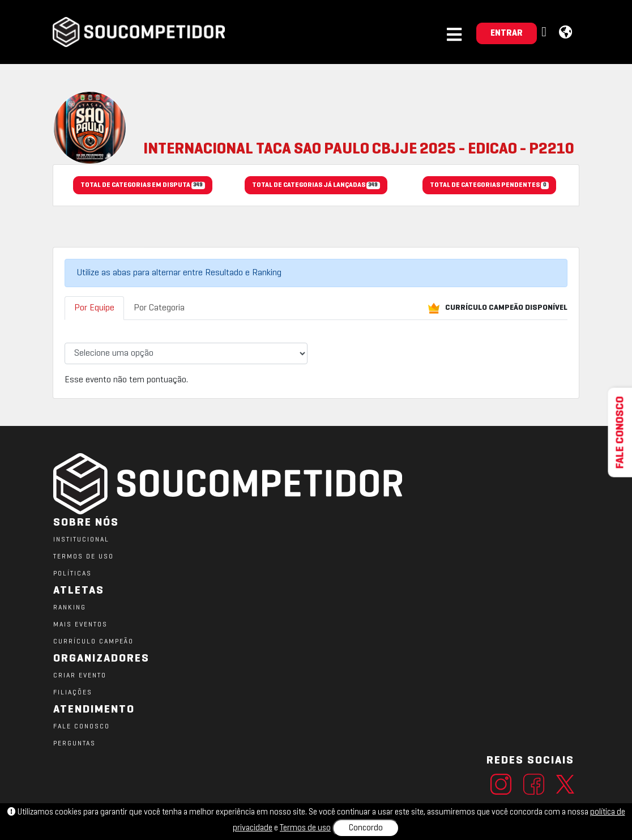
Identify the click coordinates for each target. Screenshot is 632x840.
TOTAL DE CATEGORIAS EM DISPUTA (143, 186)
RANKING (70, 608)
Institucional (81, 540)
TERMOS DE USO (84, 557)
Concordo (366, 828)
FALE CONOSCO (82, 727)
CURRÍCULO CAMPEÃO (93, 642)
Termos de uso (305, 828)
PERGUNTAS (74, 744)
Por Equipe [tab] (94, 308)
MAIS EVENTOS (80, 625)
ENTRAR (507, 33)
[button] (545, 33)
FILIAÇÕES (73, 693)
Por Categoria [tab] (159, 308)
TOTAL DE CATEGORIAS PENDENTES (489, 186)
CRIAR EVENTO (80, 676)
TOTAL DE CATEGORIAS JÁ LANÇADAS (316, 186)
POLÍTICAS (72, 574)
